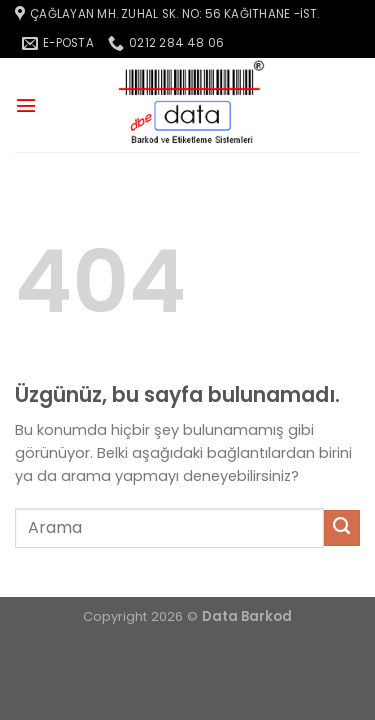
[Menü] (26, 105)
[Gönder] (342, 528)
